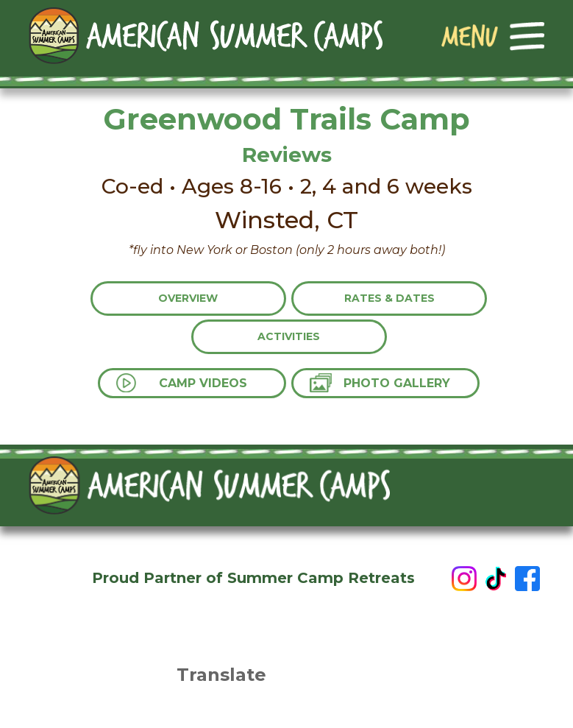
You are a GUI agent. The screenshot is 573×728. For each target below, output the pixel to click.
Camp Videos (203, 383)
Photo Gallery (397, 383)
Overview (188, 298)
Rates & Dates (389, 298)
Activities (289, 336)
